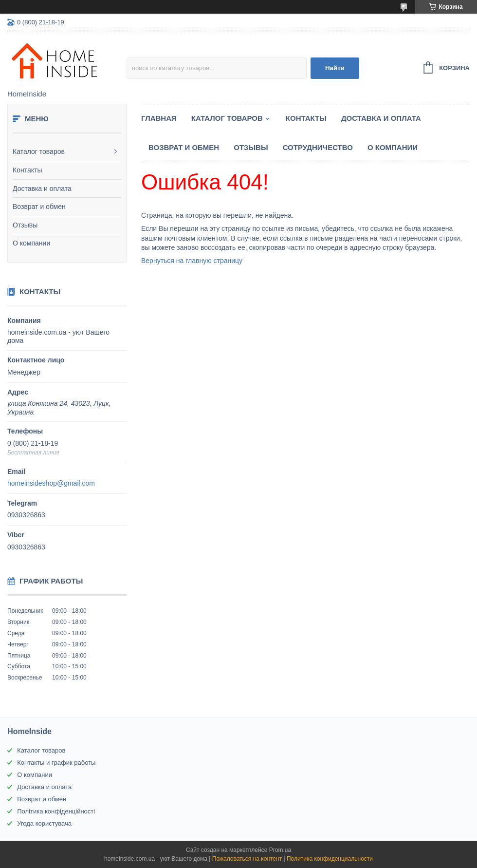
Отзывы (25, 225)
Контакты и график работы (56, 763)
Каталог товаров (39, 151)
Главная (159, 118)
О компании (31, 243)
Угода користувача (44, 823)
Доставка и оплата (42, 189)
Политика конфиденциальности (330, 859)
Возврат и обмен (39, 207)
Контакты (27, 170)
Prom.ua (280, 850)
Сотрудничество (318, 147)
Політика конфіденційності (56, 811)
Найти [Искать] (335, 68)
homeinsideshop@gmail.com (51, 483)
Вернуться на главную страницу (192, 261)
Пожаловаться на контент (247, 859)
